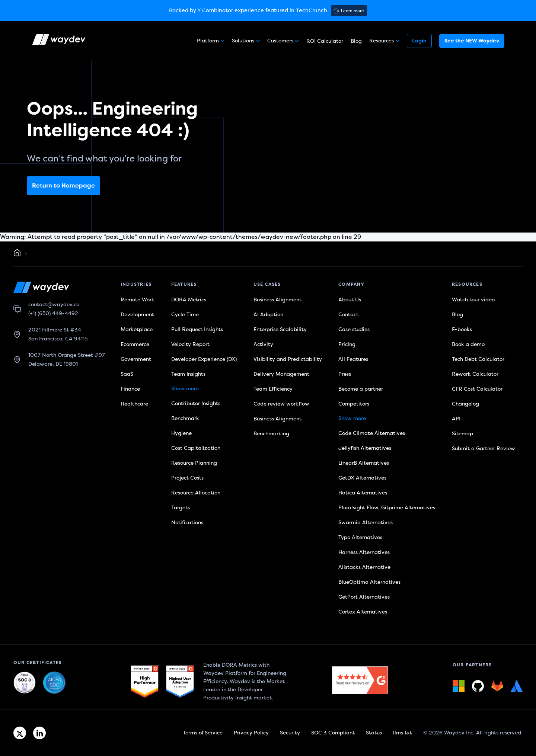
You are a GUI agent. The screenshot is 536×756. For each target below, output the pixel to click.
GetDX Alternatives (362, 478)
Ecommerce (135, 344)
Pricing (347, 344)
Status (374, 733)
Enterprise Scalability (280, 329)
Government (136, 359)
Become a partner (361, 389)
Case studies (354, 329)
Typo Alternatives (360, 537)
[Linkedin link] (39, 733)
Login (419, 41)
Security (290, 733)
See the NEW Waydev (472, 41)
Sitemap (462, 434)
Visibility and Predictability (288, 359)
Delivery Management (281, 374)
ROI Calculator (325, 41)
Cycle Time (185, 315)
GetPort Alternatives (364, 597)
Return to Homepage (63, 186)
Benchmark (185, 418)
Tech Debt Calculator (478, 359)
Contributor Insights (196, 403)
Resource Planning (194, 463)
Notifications (187, 523)
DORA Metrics (189, 300)
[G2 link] (145, 682)
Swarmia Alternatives (366, 523)
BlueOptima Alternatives (369, 582)
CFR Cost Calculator (477, 389)
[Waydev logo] (60, 41)
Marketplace (137, 329)
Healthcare (134, 404)
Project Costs (187, 478)
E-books (462, 329)
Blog (356, 41)
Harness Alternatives (364, 552)
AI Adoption (268, 315)
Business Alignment (277, 300)
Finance (130, 389)
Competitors (354, 404)
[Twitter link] (20, 733)
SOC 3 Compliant (333, 733)
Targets (181, 508)
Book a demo (468, 344)
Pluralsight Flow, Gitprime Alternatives (387, 508)
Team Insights (188, 374)
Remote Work (138, 300)
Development (137, 315)
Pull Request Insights (197, 329)
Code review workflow (281, 404)
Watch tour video (473, 300)
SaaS (127, 374)
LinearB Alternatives (364, 463)
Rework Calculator (475, 374)
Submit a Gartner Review (484, 449)
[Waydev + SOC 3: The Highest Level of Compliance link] (25, 683)
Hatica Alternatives (363, 493)
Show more (185, 389)
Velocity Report (190, 344)
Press (345, 374)
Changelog (465, 404)
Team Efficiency (273, 389)
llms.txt (403, 733)
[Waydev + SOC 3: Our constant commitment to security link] (54, 683)
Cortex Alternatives (363, 612)
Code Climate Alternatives (372, 433)
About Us (350, 300)
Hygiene (181, 433)
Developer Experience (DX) (204, 359)
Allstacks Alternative (364, 567)
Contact (348, 315)
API (456, 419)
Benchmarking (271, 434)
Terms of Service (203, 733)
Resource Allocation (196, 493)
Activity (263, 344)
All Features (353, 359)
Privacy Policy (251, 733)
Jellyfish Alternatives (365, 448)
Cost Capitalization (196, 448)
